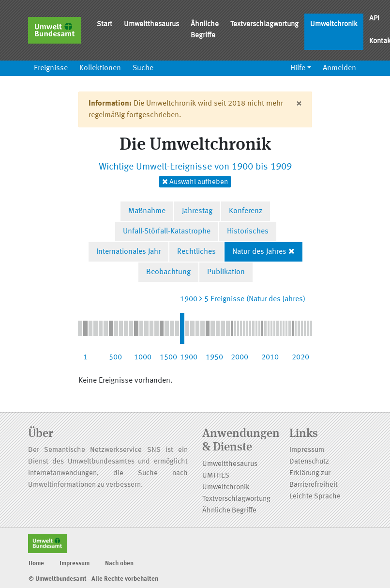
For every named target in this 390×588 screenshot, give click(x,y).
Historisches (248, 232)
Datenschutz (309, 462)
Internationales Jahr (128, 252)
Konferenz (246, 211)
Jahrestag (197, 211)
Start (105, 24)
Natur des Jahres (259, 252)
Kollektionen (100, 68)
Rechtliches (196, 252)
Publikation (226, 272)
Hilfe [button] (298, 68)
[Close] (299, 104)
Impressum (307, 450)
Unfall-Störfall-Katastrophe (167, 232)
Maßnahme (147, 211)
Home (36, 564)
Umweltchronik (334, 24)
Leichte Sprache (315, 497)
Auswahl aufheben (195, 182)
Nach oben (119, 564)
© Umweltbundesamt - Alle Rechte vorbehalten (93, 579)
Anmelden (339, 68)
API (374, 19)
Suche (143, 68)
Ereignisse (51, 68)
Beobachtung (168, 272)
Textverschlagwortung (264, 24)
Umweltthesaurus (151, 24)
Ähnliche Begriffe (205, 30)
